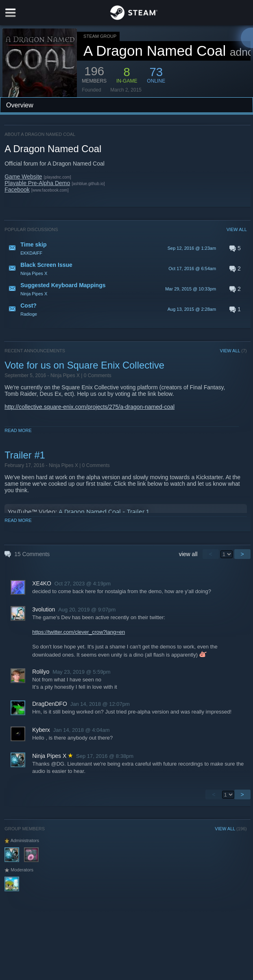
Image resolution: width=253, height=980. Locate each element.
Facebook (17, 190)
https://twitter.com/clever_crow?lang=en (79, 632)
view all (188, 554)
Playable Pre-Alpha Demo (37, 183)
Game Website (23, 177)
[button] (126, 248)
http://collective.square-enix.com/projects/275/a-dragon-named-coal (89, 407)
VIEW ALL (237, 229)
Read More (18, 430)
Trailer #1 (25, 455)
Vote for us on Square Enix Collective (84, 365)
